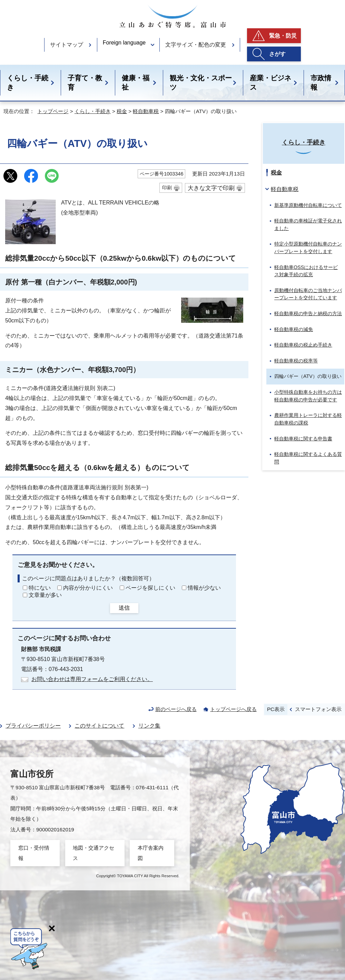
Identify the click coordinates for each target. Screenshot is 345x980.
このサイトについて (99, 726)
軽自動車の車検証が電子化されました (308, 224)
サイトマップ (67, 45)
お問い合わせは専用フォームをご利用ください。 (92, 679)
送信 (124, 608)
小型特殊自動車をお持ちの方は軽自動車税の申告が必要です (308, 396)
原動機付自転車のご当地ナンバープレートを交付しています (308, 294)
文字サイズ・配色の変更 (196, 45)
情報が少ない (204, 588)
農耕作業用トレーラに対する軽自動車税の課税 (308, 419)
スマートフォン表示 (318, 709)
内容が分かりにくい (88, 588)
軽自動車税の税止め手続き (303, 345)
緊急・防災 (283, 36)
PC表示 (276, 709)
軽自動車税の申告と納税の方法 (308, 313)
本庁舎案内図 (151, 853)
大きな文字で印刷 (211, 188)
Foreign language (124, 43)
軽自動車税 (146, 111)
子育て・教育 (85, 83)
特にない (40, 588)
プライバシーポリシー (33, 726)
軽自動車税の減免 (294, 329)
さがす (277, 54)
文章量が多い (45, 595)
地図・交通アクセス (93, 853)
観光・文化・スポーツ (201, 83)
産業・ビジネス (270, 83)
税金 (122, 111)
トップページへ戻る (233, 709)
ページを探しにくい (150, 588)
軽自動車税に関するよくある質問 (308, 458)
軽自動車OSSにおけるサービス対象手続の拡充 (306, 271)
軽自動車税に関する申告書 (303, 439)
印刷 (167, 188)
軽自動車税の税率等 (296, 361)
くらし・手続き (28, 83)
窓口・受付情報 (34, 853)
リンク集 (149, 726)
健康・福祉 (136, 83)
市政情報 (321, 83)
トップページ (53, 111)
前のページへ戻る (176, 709)
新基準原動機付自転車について (308, 205)
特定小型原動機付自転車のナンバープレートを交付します (308, 248)
